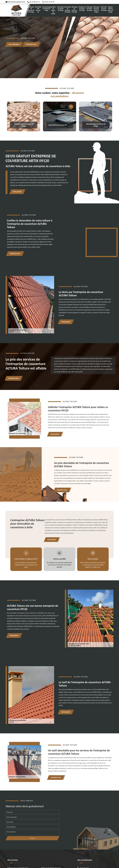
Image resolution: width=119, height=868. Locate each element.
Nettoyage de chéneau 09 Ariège (74, 9)
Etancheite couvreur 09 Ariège (104, 9)
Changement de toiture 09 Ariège (82, 9)
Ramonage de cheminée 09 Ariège (67, 9)
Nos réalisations (14, 44)
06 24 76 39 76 (48, 2)
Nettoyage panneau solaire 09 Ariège (96, 9)
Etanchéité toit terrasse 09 (38, 9)
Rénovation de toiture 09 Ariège (61, 9)
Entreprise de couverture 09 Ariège (31, 9)
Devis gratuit (17, 192)
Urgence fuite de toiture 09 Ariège (110, 9)
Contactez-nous (31, 44)
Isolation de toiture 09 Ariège (53, 10)
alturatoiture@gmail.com (15, 2)
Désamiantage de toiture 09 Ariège (46, 9)
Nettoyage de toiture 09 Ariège (90, 9)
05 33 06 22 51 (34, 2)
